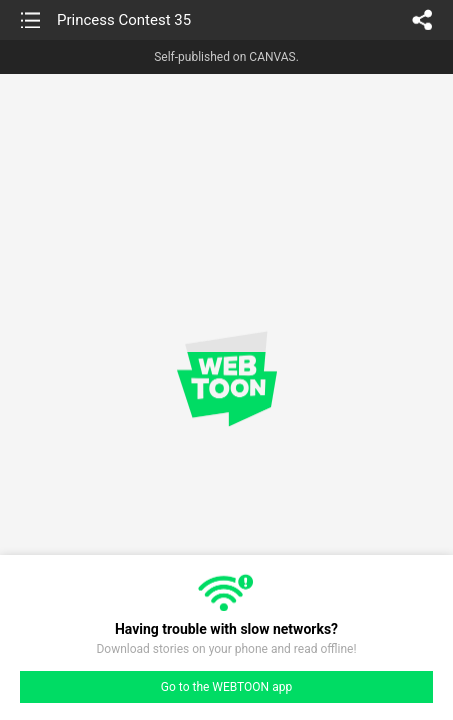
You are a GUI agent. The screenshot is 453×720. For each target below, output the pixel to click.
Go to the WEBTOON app (226, 687)
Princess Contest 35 (124, 20)
